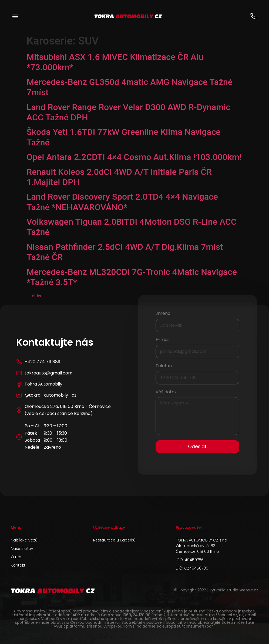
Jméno (163, 314)
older (34, 296)
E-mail (162, 340)
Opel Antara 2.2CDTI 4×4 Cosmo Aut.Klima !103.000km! (134, 157)
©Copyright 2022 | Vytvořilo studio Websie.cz (216, 590)
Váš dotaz (166, 392)
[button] (15, 16)
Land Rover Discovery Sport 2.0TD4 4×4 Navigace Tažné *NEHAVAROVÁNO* (122, 202)
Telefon (164, 366)
